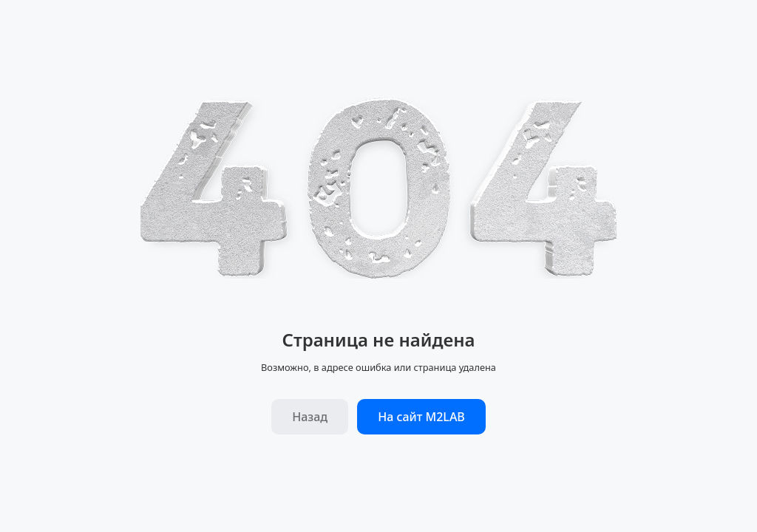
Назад (310, 417)
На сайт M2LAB (421, 417)
